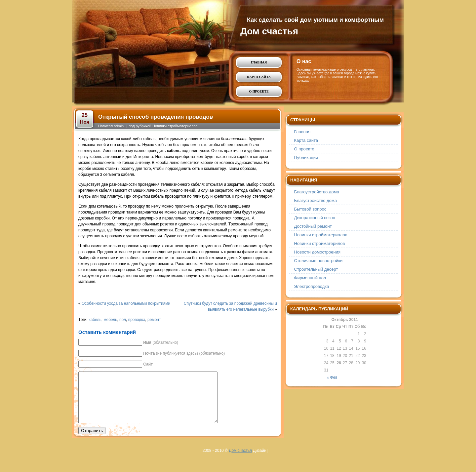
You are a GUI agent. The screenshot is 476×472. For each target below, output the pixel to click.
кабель (95, 320)
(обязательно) (161, 342)
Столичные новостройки (318, 261)
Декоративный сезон (315, 218)
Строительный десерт (316, 269)
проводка (137, 320)
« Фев (332, 377)
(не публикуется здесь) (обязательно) (184, 353)
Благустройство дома (316, 200)
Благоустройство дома (317, 192)
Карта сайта (259, 77)
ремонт (154, 320)
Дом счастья (269, 31)
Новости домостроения (317, 252)
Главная (259, 62)
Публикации (306, 157)
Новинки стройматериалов (175, 126)
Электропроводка (312, 286)
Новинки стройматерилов (320, 243)
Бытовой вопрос (310, 209)
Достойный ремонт (313, 226)
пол (123, 320)
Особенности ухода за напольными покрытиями (126, 303)
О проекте (259, 91)
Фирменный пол (310, 278)
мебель (110, 320)
